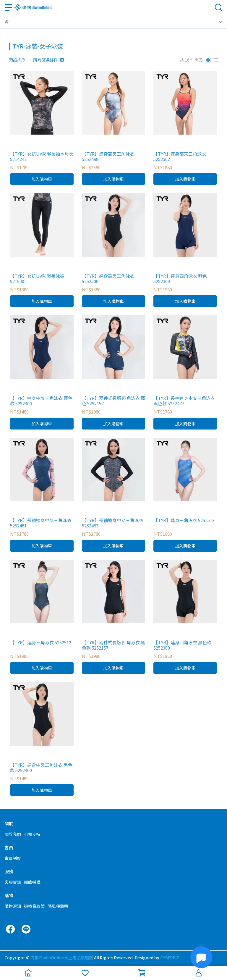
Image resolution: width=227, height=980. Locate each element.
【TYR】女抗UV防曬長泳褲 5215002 (37, 279)
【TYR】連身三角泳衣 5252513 (184, 520)
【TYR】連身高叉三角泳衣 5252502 (180, 156)
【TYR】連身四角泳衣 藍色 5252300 (180, 279)
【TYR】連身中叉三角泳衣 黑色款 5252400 (41, 768)
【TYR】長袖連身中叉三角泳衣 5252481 (41, 523)
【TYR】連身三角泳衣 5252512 (41, 643)
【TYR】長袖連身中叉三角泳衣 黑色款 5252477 (184, 401)
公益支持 (32, 834)
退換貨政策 (34, 906)
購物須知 (13, 906)
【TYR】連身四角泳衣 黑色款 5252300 (182, 645)
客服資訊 (13, 882)
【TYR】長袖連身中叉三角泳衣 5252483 (113, 523)
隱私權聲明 (58, 906)
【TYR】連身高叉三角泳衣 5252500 (108, 279)
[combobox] (20, 60)
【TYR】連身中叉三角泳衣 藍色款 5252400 (41, 401)
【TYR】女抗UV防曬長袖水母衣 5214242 (42, 156)
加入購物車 (42, 179)
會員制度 (13, 858)
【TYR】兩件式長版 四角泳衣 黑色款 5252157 (113, 645)
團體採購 (32, 882)
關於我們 (13, 834)
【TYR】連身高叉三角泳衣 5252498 (108, 156)
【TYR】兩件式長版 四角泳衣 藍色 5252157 (113, 401)
